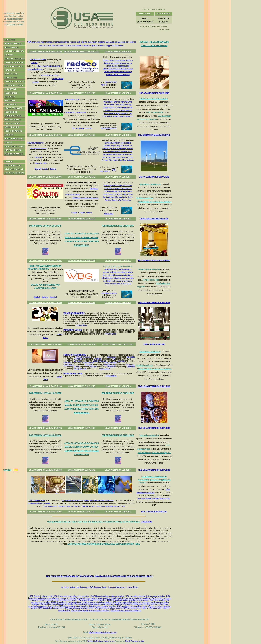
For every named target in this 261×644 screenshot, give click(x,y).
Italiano (53, 169)
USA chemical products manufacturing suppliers (90, 610)
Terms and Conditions (117, 587)
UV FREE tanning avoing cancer (85, 198)
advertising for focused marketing (118, 269)
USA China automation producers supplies (107, 596)
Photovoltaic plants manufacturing (118, 105)
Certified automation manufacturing (154, 98)
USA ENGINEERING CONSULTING (82, 344)
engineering (105, 171)
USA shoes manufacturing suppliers (74, 606)
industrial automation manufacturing (118, 152)
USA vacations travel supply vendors (132, 606)
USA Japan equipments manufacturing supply (58, 600)
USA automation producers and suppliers (155, 201)
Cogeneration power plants (75, 112)
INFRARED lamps (73, 195)
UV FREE (94, 189)
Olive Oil (77, 506)
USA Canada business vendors (51, 608)
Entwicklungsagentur (36, 143)
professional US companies (39, 503)
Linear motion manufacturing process (118, 69)
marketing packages (109, 293)
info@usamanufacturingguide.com (102, 632)
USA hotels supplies (157, 600)
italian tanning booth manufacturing (118, 189)
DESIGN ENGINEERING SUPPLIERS (118, 344)
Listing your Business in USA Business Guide (88, 587)
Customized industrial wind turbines (118, 111)
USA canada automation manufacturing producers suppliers (98, 604)
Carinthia (38, 157)
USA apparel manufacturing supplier (79, 608)
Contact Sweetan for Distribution (118, 200)
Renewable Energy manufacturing (118, 114)
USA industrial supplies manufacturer (66, 602)
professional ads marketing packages (118, 272)
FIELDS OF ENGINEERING (75, 355)
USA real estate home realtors (135, 608)
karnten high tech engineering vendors (118, 149)
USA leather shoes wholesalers (125, 602)
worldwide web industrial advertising (118, 281)
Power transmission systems (48, 66)
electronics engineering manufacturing (118, 157)
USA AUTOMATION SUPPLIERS (81, 93)
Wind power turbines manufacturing (118, 102)
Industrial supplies (113, 506)
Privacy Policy (132, 587)
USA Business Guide (155, 112)
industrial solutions (35, 69)
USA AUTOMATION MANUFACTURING (45, 51)
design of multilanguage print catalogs (118, 275)
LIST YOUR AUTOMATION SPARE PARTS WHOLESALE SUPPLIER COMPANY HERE (104, 544)
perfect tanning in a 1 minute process (118, 194)
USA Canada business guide (41, 596)
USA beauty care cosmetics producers (126, 610)
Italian (81, 128)
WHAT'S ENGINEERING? (74, 313)
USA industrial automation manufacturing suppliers (128, 600)
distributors (109, 213)
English (75, 128)
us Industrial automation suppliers (75, 501)
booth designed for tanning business (118, 197)
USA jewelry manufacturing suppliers (97, 602)
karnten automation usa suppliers (118, 143)
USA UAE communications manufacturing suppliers (89, 598)
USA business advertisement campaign (118, 278)
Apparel (92, 506)
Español (45, 169)
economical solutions (49, 75)
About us (65, 587)
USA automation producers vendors (92, 600)
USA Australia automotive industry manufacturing (145, 596)
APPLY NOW (147, 522)
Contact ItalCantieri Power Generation (118, 116)
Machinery (101, 506)
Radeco (34, 63)
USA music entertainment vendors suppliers (140, 604)
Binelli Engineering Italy (135, 641)
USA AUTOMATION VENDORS (118, 51)
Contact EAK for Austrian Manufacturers (118, 160)
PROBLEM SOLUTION (73, 374)
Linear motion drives (38, 60)
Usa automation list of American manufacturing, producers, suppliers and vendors (154, 480)
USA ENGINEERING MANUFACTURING (45, 344)
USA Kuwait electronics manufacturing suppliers (130, 598)
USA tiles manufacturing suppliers (103, 606)
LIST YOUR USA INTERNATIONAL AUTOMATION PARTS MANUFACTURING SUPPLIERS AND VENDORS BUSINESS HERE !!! (100, 576)
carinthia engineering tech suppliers (118, 146)
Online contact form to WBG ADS (118, 284)
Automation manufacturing (150, 184)
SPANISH (7, 470)
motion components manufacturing (118, 72)
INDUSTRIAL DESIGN (73, 330)
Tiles (123, 506)
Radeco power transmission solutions (118, 60)
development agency (38, 149)
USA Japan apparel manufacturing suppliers (71, 596)
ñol (55, 297)
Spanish (88, 128)
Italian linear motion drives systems (118, 63)
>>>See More (81, 325)
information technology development (118, 154)
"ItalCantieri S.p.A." (72, 100)
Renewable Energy (109, 128)
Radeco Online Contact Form (118, 75)
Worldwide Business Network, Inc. (101, 641)
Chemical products (65, 506)
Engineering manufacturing (149, 269)
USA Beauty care (50, 506)
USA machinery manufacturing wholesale (56, 604)
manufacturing (41, 163)
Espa (52, 297)
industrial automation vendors (102, 501)
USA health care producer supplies (108, 608)
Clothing (85, 506)
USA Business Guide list (115, 42)
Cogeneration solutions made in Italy (118, 108)
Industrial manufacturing (149, 435)
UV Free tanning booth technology (118, 191)
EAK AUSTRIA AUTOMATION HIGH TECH (82, 51)
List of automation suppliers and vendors (153, 499)
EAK (114, 169)
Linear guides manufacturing (118, 66)
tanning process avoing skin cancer (118, 186)
